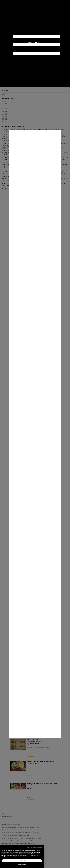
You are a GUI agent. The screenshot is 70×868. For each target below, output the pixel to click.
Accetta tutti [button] (22, 861)
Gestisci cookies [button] (22, 865)
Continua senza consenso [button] (34, 847)
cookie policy (13, 857)
